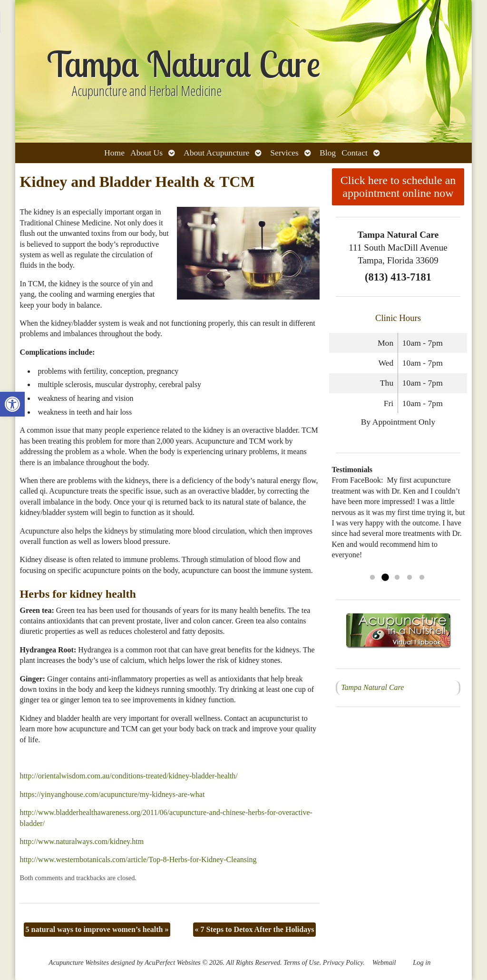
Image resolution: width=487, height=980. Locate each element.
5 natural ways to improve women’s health (97, 929)
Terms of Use (301, 962)
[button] (12, 404)
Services (284, 153)
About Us (146, 153)
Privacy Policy (343, 962)
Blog (328, 153)
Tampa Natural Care (372, 687)
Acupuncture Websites (79, 962)
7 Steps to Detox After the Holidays (255, 929)
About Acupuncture (216, 153)
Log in (422, 962)
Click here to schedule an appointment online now (398, 187)
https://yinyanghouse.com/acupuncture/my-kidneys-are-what (112, 794)
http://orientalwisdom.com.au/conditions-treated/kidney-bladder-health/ (129, 776)
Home (114, 153)
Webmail (384, 962)
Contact (355, 153)
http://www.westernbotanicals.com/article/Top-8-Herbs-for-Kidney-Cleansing (138, 859)
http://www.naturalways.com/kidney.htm (82, 841)
